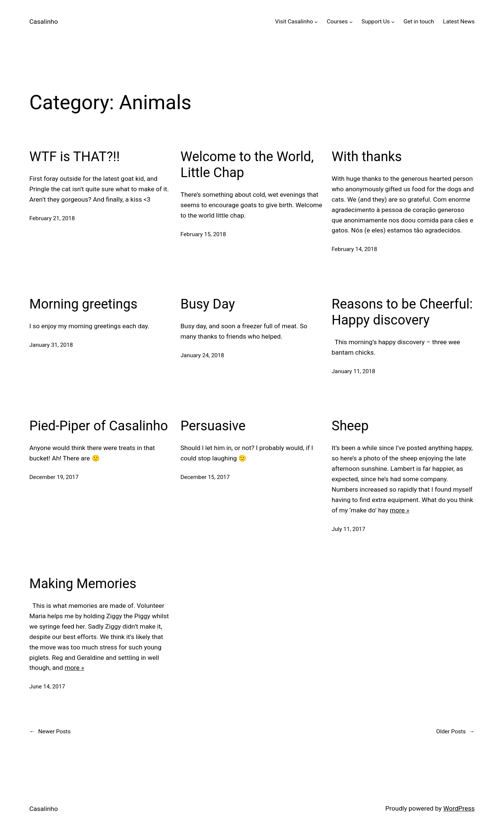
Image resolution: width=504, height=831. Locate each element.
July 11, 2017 (349, 529)
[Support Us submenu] (393, 22)
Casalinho (44, 22)
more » (400, 510)
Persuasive (213, 426)
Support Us (376, 22)
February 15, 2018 (203, 234)
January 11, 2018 (354, 371)
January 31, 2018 (51, 345)
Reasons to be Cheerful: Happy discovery (402, 312)
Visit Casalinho (294, 22)
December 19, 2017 (54, 477)
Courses (337, 22)
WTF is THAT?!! (75, 157)
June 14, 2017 (47, 687)
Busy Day (208, 304)
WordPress (459, 808)
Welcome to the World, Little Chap (247, 165)
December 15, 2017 (205, 477)
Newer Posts (50, 732)
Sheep (350, 426)
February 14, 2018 (355, 249)
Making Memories (83, 584)
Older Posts (455, 732)
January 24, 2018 (202, 355)
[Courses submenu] (351, 22)
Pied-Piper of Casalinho (99, 426)
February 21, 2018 (52, 218)
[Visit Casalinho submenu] (316, 22)
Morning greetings (83, 304)
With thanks (367, 157)
